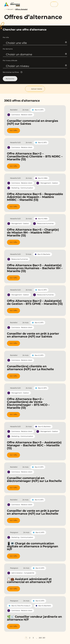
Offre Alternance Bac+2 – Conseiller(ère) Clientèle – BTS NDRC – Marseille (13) (35, 156)
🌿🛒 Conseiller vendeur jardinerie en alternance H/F (34, 618)
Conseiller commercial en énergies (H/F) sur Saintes (33, 122)
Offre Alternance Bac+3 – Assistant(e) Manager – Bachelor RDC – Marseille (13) (34, 445)
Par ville (6, 37)
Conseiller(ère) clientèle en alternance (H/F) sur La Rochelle (30, 368)
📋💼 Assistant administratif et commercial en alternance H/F (29, 580)
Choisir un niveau (36, 66)
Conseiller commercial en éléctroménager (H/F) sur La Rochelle (34, 479)
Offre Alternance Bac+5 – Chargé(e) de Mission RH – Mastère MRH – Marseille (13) (33, 232)
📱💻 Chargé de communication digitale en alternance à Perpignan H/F (32, 546)
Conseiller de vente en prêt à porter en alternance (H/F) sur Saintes (33, 335)
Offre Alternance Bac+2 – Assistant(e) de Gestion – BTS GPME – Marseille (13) (35, 302)
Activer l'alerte (35, 89)
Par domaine (8, 49)
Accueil (10, 9)
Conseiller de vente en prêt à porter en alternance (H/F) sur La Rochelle (33, 512)
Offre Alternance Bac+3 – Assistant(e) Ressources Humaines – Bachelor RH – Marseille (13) (35, 268)
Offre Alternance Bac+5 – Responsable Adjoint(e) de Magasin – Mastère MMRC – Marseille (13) (35, 197)
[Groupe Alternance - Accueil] (13, 4)
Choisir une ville (36, 43)
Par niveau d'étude (10, 60)
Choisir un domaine (36, 54)
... (5, 9)
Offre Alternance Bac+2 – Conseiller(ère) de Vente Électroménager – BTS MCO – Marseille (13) (28, 403)
